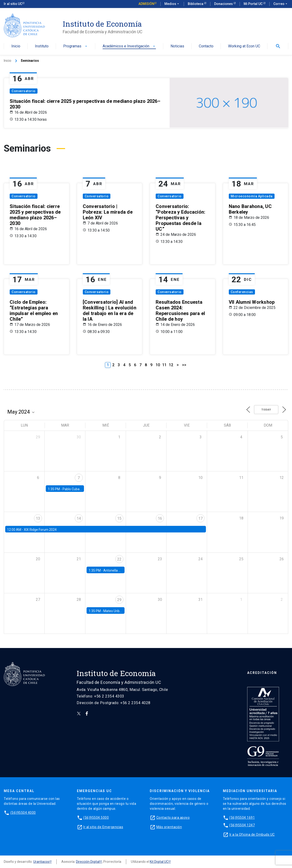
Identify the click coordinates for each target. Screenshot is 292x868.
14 (79, 518)
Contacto (206, 46)
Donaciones (224, 4)
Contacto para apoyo (173, 818)
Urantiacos (41, 862)
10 (158, 365)
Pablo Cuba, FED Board (79, 489)
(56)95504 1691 (242, 818)
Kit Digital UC (159, 862)
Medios (172, 4)
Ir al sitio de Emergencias (103, 827)
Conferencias (242, 292)
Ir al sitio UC (13, 4)
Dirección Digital (88, 862)
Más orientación (169, 827)
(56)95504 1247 (242, 825)
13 (38, 518)
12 (171, 365)
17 (200, 518)
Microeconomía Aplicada (252, 196)
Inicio (16, 46)
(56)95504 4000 (23, 813)
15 (119, 518)
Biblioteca (196, 4)
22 (119, 559)
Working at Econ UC (244, 46)
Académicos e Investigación (129, 46)
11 (164, 365)
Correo (281, 4)
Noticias (177, 46)
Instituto (42, 46)
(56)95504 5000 (96, 818)
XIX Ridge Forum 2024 (40, 530)
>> (184, 365)
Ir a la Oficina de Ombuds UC (252, 835)
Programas (76, 46)
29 (119, 600)
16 (160, 518)
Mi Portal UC (253, 4)
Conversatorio (24, 91)
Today (266, 410)
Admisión (146, 4)
